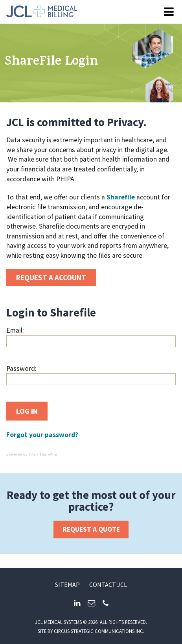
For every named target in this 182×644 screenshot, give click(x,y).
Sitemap (67, 584)
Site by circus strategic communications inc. (91, 631)
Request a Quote (91, 529)
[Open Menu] (169, 12)
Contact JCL (108, 584)
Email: (15, 330)
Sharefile (121, 197)
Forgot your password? (42, 435)
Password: (21, 369)
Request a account (51, 277)
